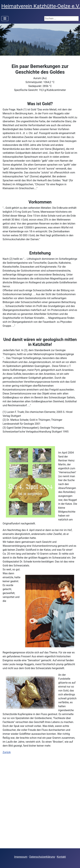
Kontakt (61, 857)
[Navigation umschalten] (5, 19)
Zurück (7, 752)
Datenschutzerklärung (42, 857)
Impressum (21, 857)
